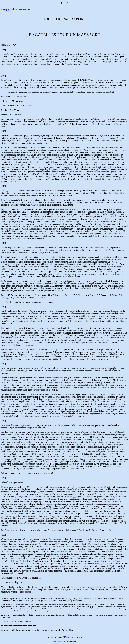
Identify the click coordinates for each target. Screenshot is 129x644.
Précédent (22, 9)
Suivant (31, 9)
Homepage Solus (8, 9)
